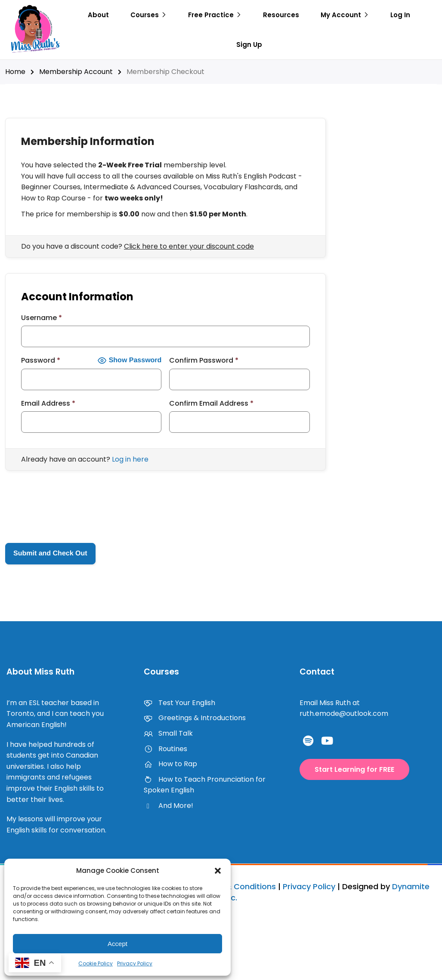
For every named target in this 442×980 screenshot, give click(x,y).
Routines (165, 749)
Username (42, 318)
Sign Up (249, 45)
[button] (218, 871)
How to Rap (170, 764)
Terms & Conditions (237, 886)
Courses (145, 15)
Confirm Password (204, 360)
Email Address (48, 403)
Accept (117, 944)
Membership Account (76, 72)
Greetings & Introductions (195, 718)
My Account (341, 15)
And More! (168, 806)
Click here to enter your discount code (189, 246)
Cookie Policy (96, 963)
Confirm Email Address (211, 403)
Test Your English (179, 703)
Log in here (130, 459)
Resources (281, 15)
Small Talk (168, 733)
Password (41, 360)
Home (15, 72)
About (98, 15)
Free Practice (211, 15)
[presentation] (71, 511)
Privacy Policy (135, 963)
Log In (400, 15)
